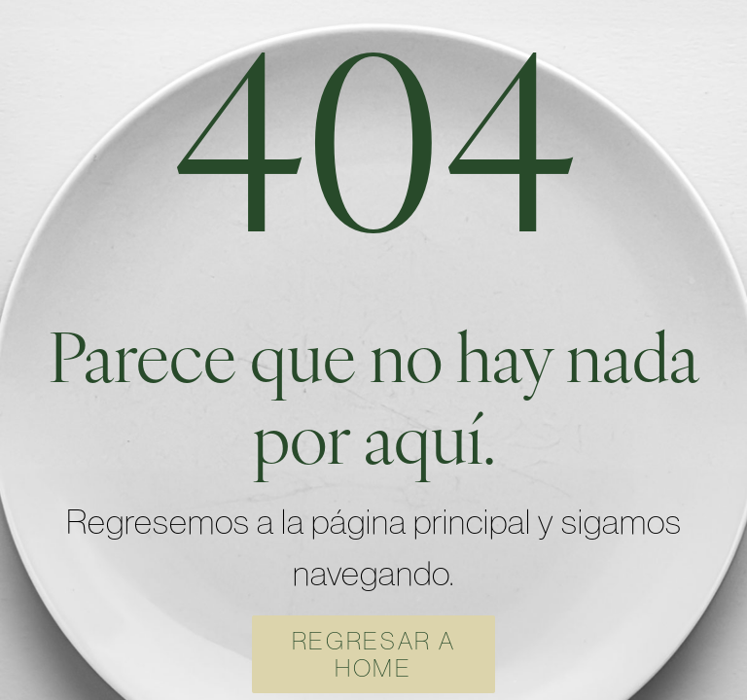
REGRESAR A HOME (374, 654)
